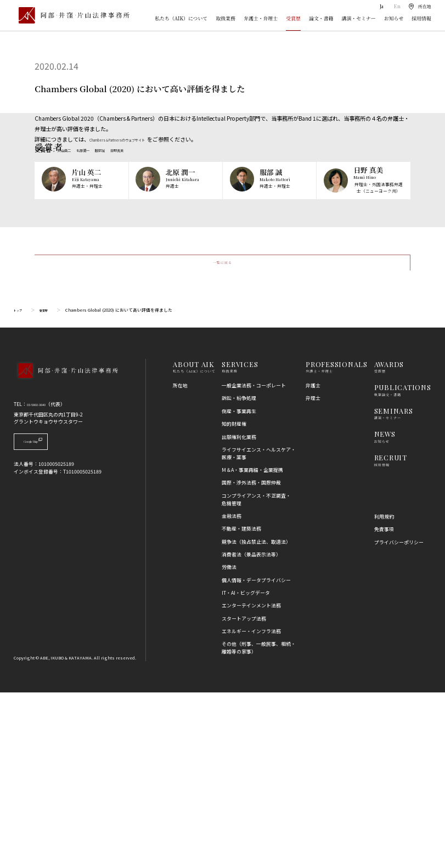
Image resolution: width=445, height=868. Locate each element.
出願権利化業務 (239, 613)
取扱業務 (225, 18)
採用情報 (421, 18)
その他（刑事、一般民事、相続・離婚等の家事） (259, 824)
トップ (20, 486)
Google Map (49, 620)
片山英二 (69, 150)
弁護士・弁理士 (261, 18)
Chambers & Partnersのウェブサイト (135, 139)
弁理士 (313, 574)
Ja (381, 6)
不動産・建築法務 (241, 705)
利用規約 (384, 693)
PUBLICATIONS (403, 563)
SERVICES (240, 540)
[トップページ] (72, 15)
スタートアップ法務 (244, 795)
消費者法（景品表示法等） (251, 731)
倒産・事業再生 (239, 587)
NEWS (385, 610)
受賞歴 (293, 18)
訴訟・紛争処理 (239, 574)
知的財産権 (234, 600)
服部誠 (121, 150)
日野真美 (145, 150)
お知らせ (394, 18)
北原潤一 (96, 150)
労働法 (229, 743)
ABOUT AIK (194, 540)
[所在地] (419, 7)
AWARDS (389, 540)
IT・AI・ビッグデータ (246, 769)
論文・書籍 (321, 18)
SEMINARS (394, 587)
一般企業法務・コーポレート (254, 562)
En (396, 6)
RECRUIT (391, 633)
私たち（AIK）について (181, 18)
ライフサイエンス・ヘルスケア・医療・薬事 (259, 630)
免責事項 (384, 705)
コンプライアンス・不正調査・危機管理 (256, 676)
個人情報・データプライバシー (256, 756)
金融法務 (232, 692)
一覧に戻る (222, 433)
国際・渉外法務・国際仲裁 (251, 659)
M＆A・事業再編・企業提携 (252, 646)
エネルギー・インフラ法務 (251, 807)
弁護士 (313, 562)
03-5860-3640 (42, 580)
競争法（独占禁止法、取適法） (256, 717)
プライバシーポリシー (399, 718)
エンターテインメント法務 (251, 782)
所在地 (180, 562)
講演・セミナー (359, 18)
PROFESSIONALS (337, 540)
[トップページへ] (66, 555)
